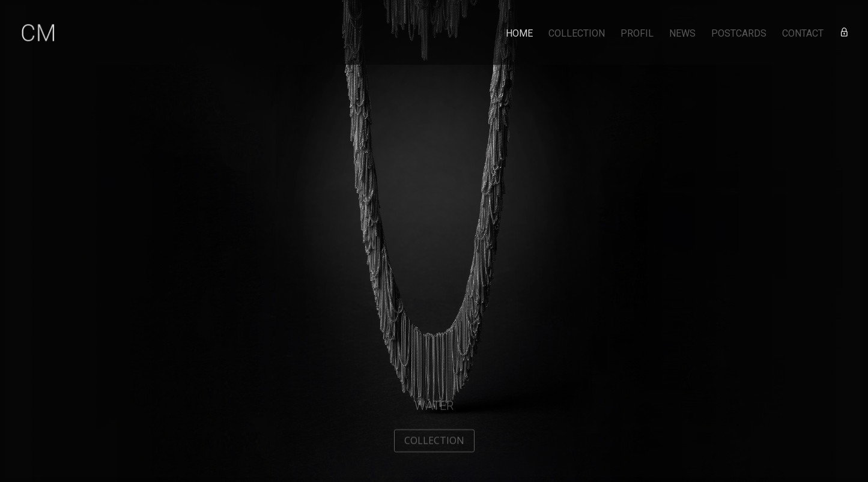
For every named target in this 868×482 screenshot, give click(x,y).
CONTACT (803, 34)
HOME (519, 34)
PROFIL (637, 34)
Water (434, 408)
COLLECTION (577, 34)
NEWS (682, 34)
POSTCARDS (739, 34)
